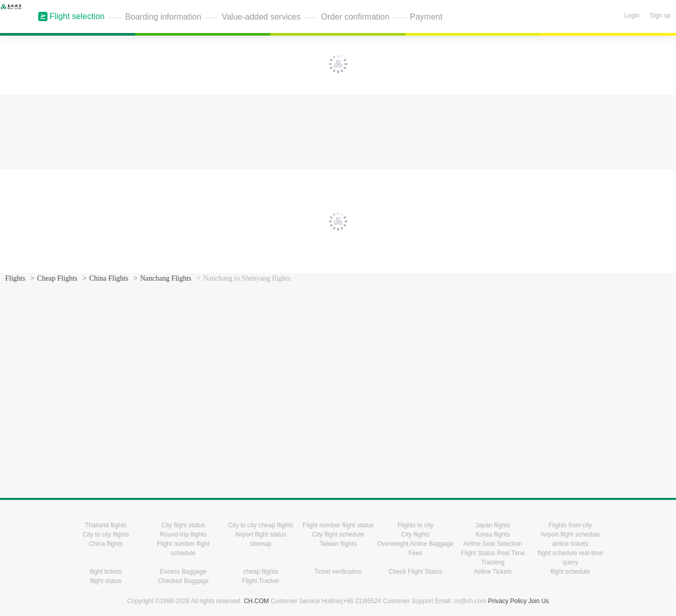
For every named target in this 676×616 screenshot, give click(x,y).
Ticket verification (338, 572)
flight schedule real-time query (570, 558)
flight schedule (570, 572)
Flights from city (570, 525)
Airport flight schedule (570, 534)
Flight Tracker (261, 581)
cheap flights (260, 572)
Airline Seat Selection (493, 544)
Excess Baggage (183, 572)
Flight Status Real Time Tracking (493, 558)
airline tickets (570, 544)
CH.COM (256, 601)
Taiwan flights (338, 544)
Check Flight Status (415, 572)
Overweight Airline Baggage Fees (415, 548)
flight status (106, 581)
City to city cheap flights (261, 525)
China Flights (109, 278)
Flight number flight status (338, 525)
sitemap (261, 544)
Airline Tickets (493, 572)
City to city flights (106, 534)
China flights (106, 544)
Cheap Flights (57, 278)
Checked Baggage (183, 581)
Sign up (660, 15)
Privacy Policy (508, 601)
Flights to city (415, 525)
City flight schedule (338, 534)
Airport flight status (260, 534)
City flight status (183, 525)
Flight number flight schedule (183, 548)
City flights (415, 534)
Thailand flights (106, 525)
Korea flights (493, 534)
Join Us (539, 601)
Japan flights (493, 525)
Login (632, 15)
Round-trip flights (183, 534)
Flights (15, 278)
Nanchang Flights (166, 278)
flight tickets (106, 572)
